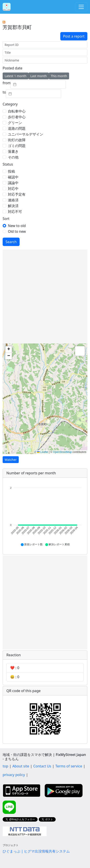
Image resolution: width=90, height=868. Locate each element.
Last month (39, 76)
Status (8, 164)
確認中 (13, 177)
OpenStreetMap (62, 452)
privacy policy (14, 775)
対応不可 (15, 212)
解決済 (13, 206)
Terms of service (69, 766)
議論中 (13, 183)
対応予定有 (17, 194)
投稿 (11, 171)
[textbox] (38, 84)
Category (10, 104)
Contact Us (42, 766)
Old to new (17, 231)
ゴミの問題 (17, 146)
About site (21, 766)
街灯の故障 (17, 140)
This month (59, 76)
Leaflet (43, 452)
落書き (13, 151)
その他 (13, 157)
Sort (6, 219)
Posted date (12, 68)
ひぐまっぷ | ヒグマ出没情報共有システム (36, 851)
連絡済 (13, 200)
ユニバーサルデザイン (26, 134)
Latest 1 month (16, 76)
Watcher (11, 460)
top (5, 766)
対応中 (13, 189)
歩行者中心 (17, 117)
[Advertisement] (45, 297)
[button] (9, 349)
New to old (17, 226)
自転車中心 (17, 111)
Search (11, 242)
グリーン (15, 123)
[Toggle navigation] (81, 7)
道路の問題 (17, 128)
